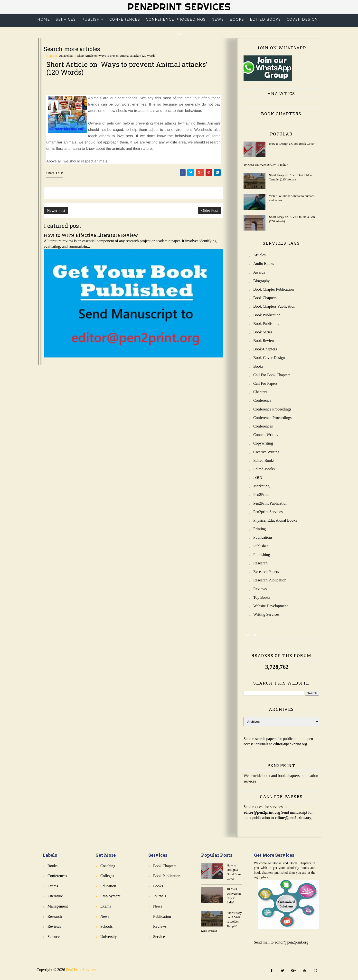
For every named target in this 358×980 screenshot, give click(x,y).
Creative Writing (266, 452)
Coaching (108, 866)
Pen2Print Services (179, 7)
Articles (259, 255)
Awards (259, 272)
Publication (162, 916)
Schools (107, 926)
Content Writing (266, 435)
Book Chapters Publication (274, 306)
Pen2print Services (268, 512)
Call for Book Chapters (272, 375)
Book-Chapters (265, 349)
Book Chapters (265, 298)
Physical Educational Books (275, 520)
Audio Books (264, 263)
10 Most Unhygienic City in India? (266, 165)
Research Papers (266, 572)
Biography (262, 281)
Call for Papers (265, 383)
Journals (160, 896)
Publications (263, 537)
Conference (262, 400)
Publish (91, 19)
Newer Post (56, 210)
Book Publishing (266, 324)
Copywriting (263, 443)
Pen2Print (261, 494)
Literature (55, 896)
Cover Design (302, 19)
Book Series (263, 332)
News (218, 19)
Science (54, 937)
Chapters (260, 392)
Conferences (125, 19)
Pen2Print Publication (270, 503)
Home (44, 19)
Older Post (210, 210)
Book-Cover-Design (269, 358)
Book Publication (267, 315)
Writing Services (266, 614)
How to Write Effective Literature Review (91, 235)
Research (260, 563)
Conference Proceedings (176, 19)
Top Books (262, 597)
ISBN (258, 477)
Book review (264, 341)
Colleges (107, 876)
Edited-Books (264, 469)
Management (58, 906)
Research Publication (270, 580)
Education (108, 886)
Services (66, 19)
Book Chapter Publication (273, 289)
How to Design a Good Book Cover (292, 144)
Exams (53, 886)
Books (237, 19)
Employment (110, 896)
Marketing (261, 486)
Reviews (260, 589)
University (109, 937)
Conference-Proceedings (272, 418)
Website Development (270, 606)
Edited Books (265, 19)
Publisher (261, 546)
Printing (260, 529)
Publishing (262, 555)
